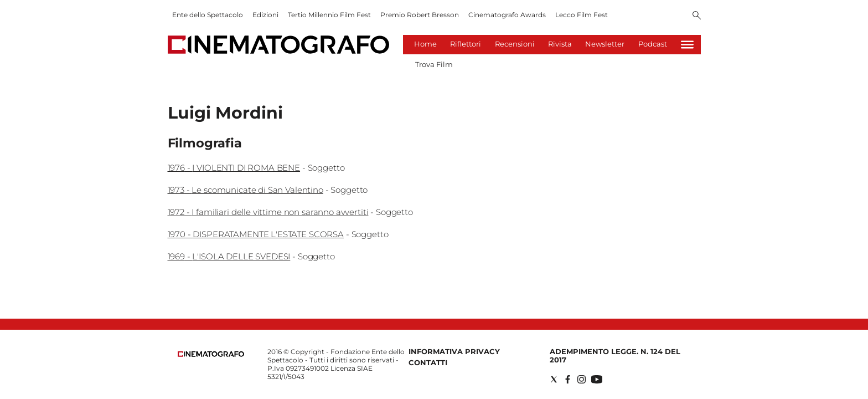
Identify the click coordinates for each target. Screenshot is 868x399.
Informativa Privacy (454, 351)
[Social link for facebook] (568, 379)
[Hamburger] (687, 45)
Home (425, 44)
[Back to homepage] (211, 354)
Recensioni (515, 44)
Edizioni (265, 15)
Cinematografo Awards (507, 15)
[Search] (697, 16)
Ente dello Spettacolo (208, 15)
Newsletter (605, 44)
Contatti (428, 362)
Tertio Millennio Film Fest (329, 15)
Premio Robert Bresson (420, 15)
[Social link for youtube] (597, 379)
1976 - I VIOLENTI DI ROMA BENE (234, 168)
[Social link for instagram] (582, 379)
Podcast (653, 44)
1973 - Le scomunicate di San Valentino (246, 190)
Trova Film (434, 64)
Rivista (560, 44)
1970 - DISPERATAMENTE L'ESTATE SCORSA (256, 234)
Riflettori (466, 44)
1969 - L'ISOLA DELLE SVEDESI (229, 256)
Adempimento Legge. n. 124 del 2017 (615, 355)
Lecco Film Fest (582, 15)
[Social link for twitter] (554, 379)
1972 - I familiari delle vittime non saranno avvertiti (268, 212)
